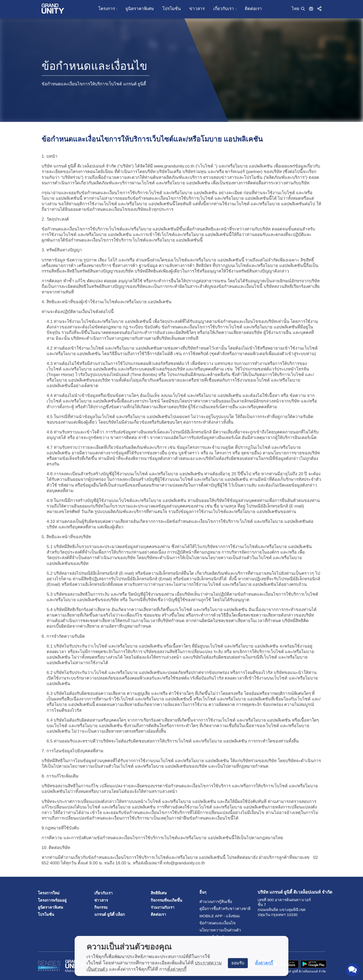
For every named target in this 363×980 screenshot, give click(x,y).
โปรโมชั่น (172, 9)
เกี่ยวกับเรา (103, 893)
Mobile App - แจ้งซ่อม (211, 916)
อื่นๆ (203, 892)
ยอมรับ (238, 963)
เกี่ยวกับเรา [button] (224, 9)
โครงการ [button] (107, 9)
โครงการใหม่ (49, 893)
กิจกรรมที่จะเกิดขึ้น (166, 900)
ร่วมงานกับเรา (163, 907)
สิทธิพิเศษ (159, 893)
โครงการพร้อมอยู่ (52, 900)
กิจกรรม (101, 907)
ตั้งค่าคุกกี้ (177, 969)
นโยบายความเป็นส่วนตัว (211, 930)
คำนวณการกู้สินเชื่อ (211, 902)
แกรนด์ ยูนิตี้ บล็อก (110, 914)
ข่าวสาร (197, 9)
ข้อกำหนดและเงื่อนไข (211, 923)
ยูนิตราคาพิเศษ (140, 9)
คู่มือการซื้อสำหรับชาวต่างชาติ (211, 909)
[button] (319, 8)
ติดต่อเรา (253, 9)
